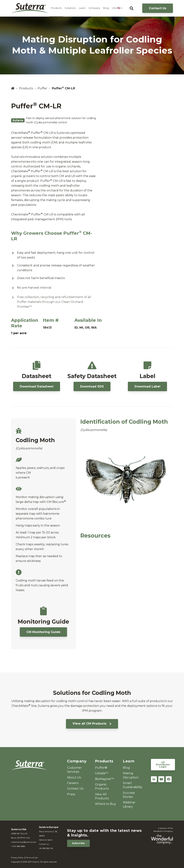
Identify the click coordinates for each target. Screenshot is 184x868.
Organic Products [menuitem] (102, 786)
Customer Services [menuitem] (74, 770)
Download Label (147, 386)
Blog (106, 8)
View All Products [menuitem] (102, 796)
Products (56, 8)
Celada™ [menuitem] (102, 773)
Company (94, 8)
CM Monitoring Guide (43, 632)
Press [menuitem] (71, 794)
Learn (82, 8)
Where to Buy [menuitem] (105, 804)
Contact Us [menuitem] (75, 789)
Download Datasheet (37, 386)
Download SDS (92, 386)
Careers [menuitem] (73, 783)
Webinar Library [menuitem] (129, 804)
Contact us (44, 844)
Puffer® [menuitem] (101, 768)
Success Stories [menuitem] (129, 795)
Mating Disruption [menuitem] (131, 775)
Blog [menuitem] (126, 768)
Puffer (42, 88)
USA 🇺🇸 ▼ (117, 8)
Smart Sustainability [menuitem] (133, 785)
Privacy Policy (17, 858)
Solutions (70, 8)
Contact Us (158, 8)
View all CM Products (92, 724)
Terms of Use (32, 858)
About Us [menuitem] (74, 777)
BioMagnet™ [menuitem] (105, 779)
